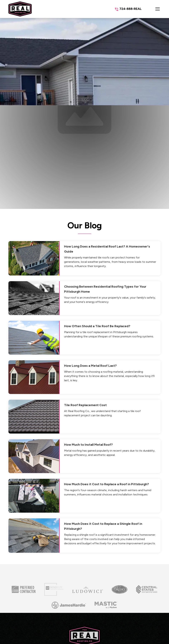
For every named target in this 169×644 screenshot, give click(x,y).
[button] (154, 9)
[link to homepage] (20, 9)
